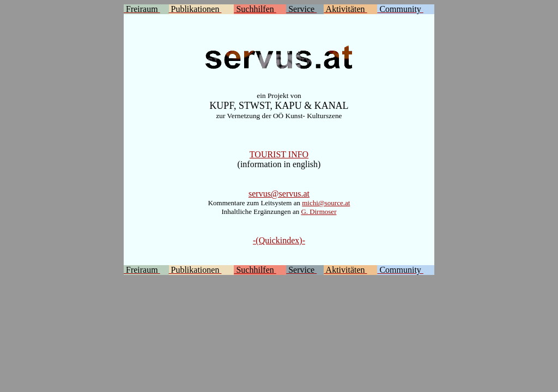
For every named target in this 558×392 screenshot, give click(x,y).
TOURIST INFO (279, 154)
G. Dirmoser (319, 212)
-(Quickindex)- (279, 240)
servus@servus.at (279, 194)
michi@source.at (326, 203)
